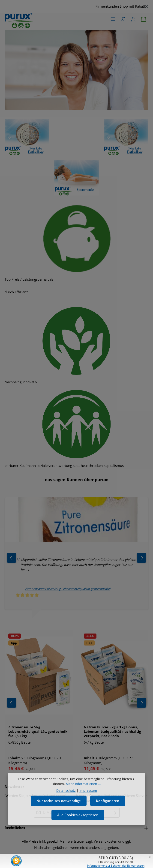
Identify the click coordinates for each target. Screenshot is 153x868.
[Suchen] (123, 19)
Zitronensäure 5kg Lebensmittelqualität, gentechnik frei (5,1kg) (38, 731)
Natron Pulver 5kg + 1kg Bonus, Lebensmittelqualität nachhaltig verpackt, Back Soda (112, 731)
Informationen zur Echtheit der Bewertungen (116, 866)
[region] (76, 6)
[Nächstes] (9, 137)
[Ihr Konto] (133, 19)
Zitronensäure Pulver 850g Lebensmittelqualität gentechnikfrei (68, 589)
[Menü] (113, 19)
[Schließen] (147, 6)
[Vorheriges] (12, 703)
